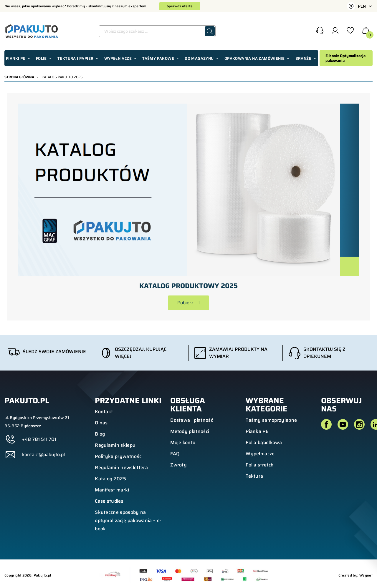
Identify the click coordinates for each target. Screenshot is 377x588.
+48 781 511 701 (39, 439)
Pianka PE (257, 431)
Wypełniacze (260, 454)
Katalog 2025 (110, 479)
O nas (101, 423)
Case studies (109, 501)
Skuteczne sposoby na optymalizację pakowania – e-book (128, 520)
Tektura (254, 476)
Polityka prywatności (119, 456)
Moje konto (183, 442)
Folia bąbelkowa (264, 442)
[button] (320, 31)
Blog (100, 434)
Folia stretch (260, 465)
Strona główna (19, 77)
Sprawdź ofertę (180, 6)
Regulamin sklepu (115, 445)
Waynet (366, 575)
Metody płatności (190, 431)
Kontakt (104, 412)
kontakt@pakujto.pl (43, 455)
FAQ (175, 454)
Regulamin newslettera (121, 467)
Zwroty (178, 465)
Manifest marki (112, 490)
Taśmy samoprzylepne (271, 420)
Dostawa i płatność (192, 420)
